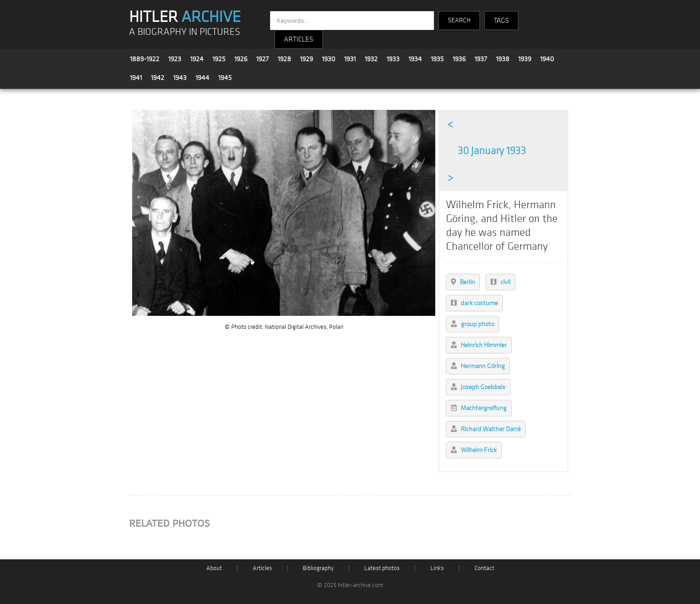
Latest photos (382, 568)
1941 (136, 78)
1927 (262, 59)
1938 (503, 59)
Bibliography (318, 568)
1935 (437, 59)
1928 (284, 59)
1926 (241, 59)
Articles (262, 568)
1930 (329, 59)
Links (437, 568)
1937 (481, 59)
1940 (547, 59)
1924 (197, 59)
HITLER (185, 17)
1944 (202, 78)
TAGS (501, 21)
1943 (180, 78)
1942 (158, 78)
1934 (415, 59)
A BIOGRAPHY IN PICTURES (185, 32)
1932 (371, 59)
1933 (393, 59)
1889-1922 (145, 59)
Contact (484, 568)
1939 (525, 59)
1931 (350, 59)
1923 (175, 59)
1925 (219, 59)
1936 (459, 59)
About (214, 568)
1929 (306, 59)
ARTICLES (299, 39)
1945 (225, 78)
